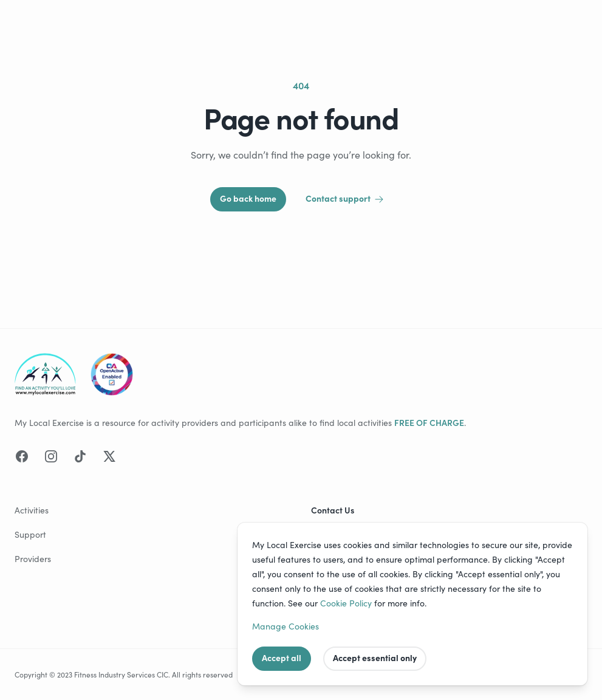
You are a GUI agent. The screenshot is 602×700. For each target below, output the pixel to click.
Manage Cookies (286, 626)
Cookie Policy (346, 603)
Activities (32, 510)
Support (30, 534)
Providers (33, 558)
